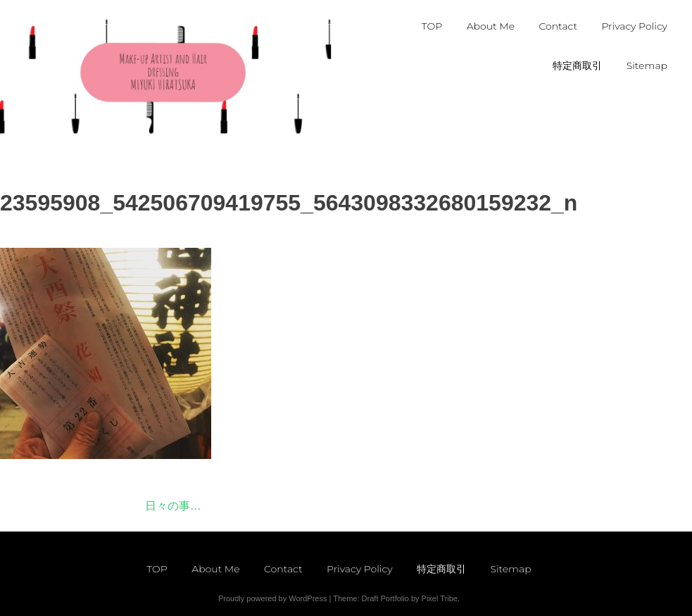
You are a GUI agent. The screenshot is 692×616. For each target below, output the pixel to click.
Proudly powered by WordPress (272, 598)
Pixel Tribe (440, 598)
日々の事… (173, 506)
